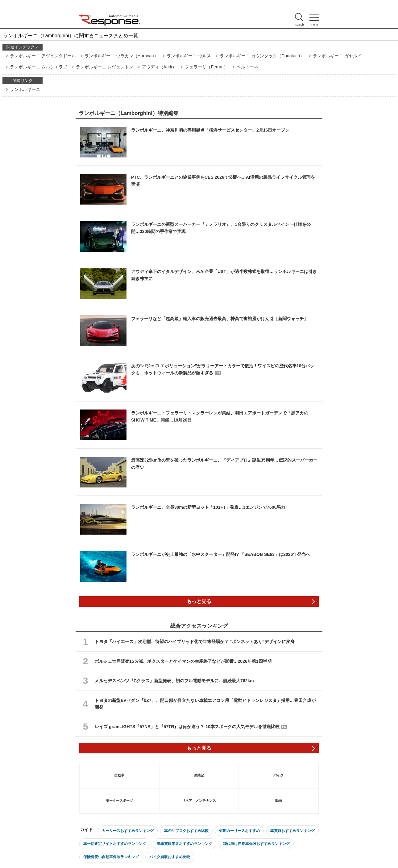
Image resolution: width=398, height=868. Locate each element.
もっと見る (199, 601)
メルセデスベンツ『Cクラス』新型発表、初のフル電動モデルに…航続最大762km (174, 681)
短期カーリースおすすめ (239, 831)
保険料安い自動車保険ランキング (111, 857)
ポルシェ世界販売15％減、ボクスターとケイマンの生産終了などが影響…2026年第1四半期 (183, 661)
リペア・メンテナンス (199, 801)
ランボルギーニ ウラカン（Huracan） (121, 56)
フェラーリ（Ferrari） (206, 67)
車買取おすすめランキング (292, 831)
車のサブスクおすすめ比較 (186, 831)
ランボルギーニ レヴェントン (105, 67)
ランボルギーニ (25, 89)
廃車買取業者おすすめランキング (184, 844)
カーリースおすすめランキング (128, 831)
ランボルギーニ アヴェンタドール (43, 56)
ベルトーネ (247, 67)
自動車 (119, 775)
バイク (278, 775)
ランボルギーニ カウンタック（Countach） (262, 56)
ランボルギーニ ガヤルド (337, 56)
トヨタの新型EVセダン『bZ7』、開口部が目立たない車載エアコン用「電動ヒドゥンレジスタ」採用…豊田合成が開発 (205, 704)
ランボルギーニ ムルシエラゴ (39, 67)
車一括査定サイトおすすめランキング (115, 844)
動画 (279, 801)
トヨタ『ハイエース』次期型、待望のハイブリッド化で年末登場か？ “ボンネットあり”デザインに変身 (195, 642)
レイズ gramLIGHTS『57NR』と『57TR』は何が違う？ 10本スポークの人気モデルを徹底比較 (191, 727)
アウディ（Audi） (159, 67)
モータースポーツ (119, 801)
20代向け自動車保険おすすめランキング (256, 844)
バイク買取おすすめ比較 (170, 857)
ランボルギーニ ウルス (189, 56)
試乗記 (199, 775)
